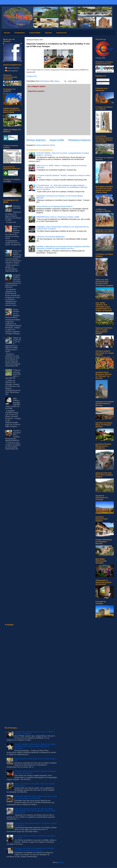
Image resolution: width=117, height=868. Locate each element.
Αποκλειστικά (61, 33)
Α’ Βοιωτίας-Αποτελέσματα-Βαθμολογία (51, 237)
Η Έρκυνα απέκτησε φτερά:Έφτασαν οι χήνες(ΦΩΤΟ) (13, 374)
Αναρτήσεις (102, 80)
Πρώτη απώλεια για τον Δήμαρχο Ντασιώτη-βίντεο (54, 206)
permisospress (12, 71)
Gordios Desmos (13, 68)
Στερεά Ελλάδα (35, 33)
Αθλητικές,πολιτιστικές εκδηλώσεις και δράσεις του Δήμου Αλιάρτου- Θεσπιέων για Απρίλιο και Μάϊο (13, 213)
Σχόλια (100, 83)
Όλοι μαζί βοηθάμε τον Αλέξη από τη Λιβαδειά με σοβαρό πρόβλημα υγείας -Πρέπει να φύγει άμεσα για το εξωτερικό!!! (35, 746)
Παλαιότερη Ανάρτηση (79, 140)
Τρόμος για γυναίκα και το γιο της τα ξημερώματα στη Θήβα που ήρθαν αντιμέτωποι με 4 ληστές (13, 345)
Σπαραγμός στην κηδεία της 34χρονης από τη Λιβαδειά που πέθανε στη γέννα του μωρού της (34, 849)
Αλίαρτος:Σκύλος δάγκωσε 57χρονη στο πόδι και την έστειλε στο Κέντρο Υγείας (13, 232)
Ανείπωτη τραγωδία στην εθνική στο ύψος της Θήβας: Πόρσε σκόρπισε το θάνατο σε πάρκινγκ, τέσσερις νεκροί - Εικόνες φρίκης (36, 811)
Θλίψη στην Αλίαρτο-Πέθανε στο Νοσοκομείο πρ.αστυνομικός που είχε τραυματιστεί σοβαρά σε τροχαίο (13, 257)
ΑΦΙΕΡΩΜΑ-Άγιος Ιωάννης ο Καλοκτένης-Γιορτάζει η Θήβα (58, 217)
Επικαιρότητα (20, 33)
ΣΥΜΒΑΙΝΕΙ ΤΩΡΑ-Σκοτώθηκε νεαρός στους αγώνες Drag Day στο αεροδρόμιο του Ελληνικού (36, 797)
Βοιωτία (7, 33)
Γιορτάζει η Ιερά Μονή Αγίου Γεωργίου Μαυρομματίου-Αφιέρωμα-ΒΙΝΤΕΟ (13, 436)
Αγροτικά (48, 33)
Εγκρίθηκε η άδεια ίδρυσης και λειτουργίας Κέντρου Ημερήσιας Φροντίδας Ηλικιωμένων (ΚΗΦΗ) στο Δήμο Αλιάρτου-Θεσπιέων (63, 247)
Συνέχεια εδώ (32, 76)
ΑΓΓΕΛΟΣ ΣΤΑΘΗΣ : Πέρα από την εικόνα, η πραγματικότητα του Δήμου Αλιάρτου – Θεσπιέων (13, 281)
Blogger (61, 862)
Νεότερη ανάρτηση (36, 140)
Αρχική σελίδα (57, 140)
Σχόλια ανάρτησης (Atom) (46, 145)
